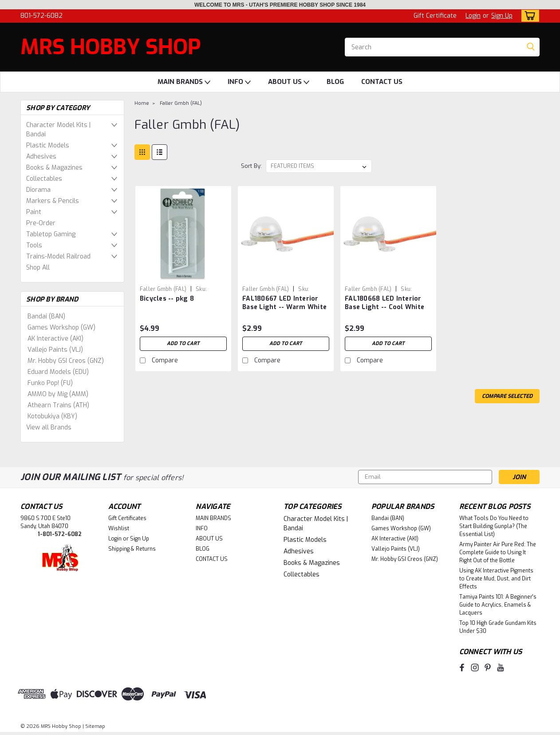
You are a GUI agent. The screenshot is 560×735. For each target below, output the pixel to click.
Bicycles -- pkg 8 (167, 299)
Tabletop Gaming (51, 234)
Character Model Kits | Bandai (58, 130)
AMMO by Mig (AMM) (58, 394)
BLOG (335, 82)
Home (142, 103)
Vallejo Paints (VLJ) (55, 350)
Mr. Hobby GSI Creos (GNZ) (66, 361)
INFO (239, 82)
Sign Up (502, 16)
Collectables (44, 179)
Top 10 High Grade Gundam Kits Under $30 (498, 627)
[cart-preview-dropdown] (528, 16)
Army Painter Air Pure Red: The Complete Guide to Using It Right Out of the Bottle (498, 552)
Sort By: (251, 166)
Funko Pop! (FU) (50, 383)
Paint (34, 212)
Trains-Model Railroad (58, 256)
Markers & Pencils (53, 201)
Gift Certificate (435, 16)
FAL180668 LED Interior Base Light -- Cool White (385, 303)
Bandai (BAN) (46, 316)
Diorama (38, 190)
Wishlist (119, 528)
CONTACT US (382, 82)
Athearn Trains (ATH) (58, 405)
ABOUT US (289, 82)
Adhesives (41, 157)
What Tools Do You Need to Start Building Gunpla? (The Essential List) (494, 526)
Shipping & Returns (132, 549)
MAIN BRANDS (184, 82)
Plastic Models (48, 145)
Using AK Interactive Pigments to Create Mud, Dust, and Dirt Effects (496, 579)
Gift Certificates (127, 518)
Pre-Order (41, 223)
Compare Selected (507, 396)
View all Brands (49, 427)
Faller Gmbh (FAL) (181, 103)
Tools (34, 245)
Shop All (38, 268)
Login (473, 16)
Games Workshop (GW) (61, 328)
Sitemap (95, 726)
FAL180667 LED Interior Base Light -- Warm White (284, 303)
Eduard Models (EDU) (58, 372)
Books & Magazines (54, 168)
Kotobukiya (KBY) (52, 416)
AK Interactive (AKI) (55, 339)
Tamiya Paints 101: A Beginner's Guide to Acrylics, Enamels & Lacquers (498, 605)
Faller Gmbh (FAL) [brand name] (163, 289)
